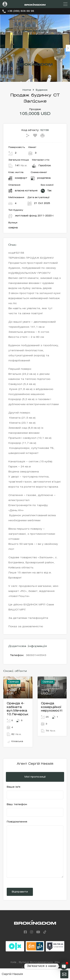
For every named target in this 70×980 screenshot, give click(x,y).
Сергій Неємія (12, 974)
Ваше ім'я (35, 793)
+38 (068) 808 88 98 (21, 11)
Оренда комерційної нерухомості (52, 707)
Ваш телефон (35, 810)
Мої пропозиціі (35, 777)
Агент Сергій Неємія (35, 764)
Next (68, 48)
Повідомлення (35, 849)
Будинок (42, 90)
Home (27, 90)
